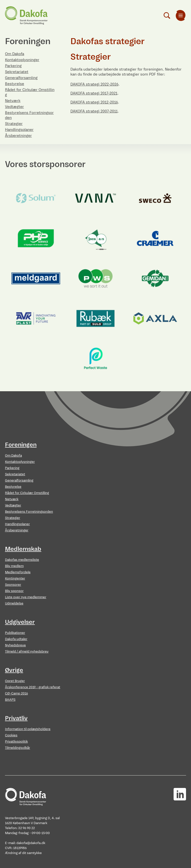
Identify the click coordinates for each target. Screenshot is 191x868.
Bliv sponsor (14, 591)
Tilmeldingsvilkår (18, 748)
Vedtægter (14, 107)
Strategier (14, 124)
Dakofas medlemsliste (22, 560)
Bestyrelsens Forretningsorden (29, 512)
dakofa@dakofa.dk (31, 843)
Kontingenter (15, 578)
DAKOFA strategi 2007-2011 (94, 111)
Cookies (11, 735)
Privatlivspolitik (16, 741)
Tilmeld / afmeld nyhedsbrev (27, 651)
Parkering (13, 66)
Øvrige (14, 670)
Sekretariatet (17, 72)
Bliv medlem (14, 566)
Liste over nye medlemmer (26, 597)
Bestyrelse (15, 84)
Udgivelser (20, 622)
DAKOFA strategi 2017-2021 (94, 93)
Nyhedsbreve (15, 645)
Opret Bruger (15, 681)
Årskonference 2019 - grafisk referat (33, 687)
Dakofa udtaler (16, 639)
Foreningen (21, 445)
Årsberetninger (18, 136)
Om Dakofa (15, 54)
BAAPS (10, 700)
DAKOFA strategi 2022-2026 (94, 84)
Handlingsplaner (19, 130)
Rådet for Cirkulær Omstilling (27, 493)
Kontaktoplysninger (22, 60)
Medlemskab (23, 549)
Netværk (13, 101)
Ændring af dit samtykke (23, 853)
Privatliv (16, 718)
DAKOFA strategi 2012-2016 (94, 102)
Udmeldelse (14, 603)
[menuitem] (181, 15)
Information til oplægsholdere (28, 729)
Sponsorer (13, 585)
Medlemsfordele (18, 572)
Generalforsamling (21, 78)
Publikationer (15, 633)
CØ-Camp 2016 (16, 693)
